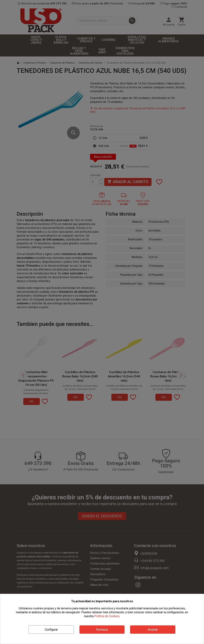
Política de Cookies (107, 616)
